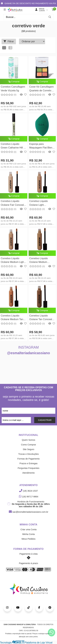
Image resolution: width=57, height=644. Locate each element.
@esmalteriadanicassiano (29, 353)
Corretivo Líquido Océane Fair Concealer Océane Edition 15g (13, 203)
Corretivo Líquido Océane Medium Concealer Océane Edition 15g (39, 261)
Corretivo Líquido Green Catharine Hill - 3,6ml (13, 146)
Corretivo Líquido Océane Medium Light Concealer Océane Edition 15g (13, 261)
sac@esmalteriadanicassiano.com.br (28, 512)
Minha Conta (29, 534)
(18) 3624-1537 (28, 491)
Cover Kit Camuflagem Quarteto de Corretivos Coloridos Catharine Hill (42, 89)
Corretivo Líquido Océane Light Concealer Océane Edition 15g (39, 203)
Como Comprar (28, 445)
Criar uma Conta (29, 529)
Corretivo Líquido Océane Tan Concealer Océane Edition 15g (42, 318)
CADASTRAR (45, 420)
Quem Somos (29, 440)
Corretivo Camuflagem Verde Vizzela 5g (13, 89)
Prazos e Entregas (28, 463)
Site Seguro (28, 449)
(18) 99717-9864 (29, 497)
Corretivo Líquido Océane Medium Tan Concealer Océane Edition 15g (12, 318)
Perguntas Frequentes (28, 468)
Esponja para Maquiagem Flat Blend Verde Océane (41, 146)
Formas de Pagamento (28, 459)
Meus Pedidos (28, 539)
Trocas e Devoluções (28, 454)
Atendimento (28, 473)
